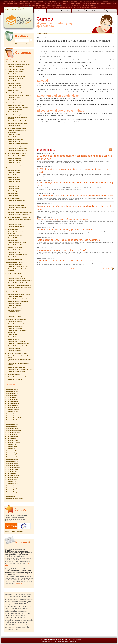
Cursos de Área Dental (15, 296)
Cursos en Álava (11, 395)
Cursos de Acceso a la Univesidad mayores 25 (19, 364)
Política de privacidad (75, 640)
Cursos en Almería (12, 391)
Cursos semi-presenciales (14, 498)
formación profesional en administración (19, 620)
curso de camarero (11, 606)
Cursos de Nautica (14, 126)
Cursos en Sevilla (12, 471)
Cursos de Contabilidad (15, 139)
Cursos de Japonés (14, 191)
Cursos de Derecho (14, 252)
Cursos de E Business (15, 238)
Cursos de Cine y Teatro (16, 72)
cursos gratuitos (77, 7)
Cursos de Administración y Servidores (17, 233)
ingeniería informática (19, 597)
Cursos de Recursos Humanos (18, 148)
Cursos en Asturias (12, 393)
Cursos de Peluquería (15, 100)
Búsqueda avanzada (21, 44)
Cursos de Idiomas (12, 168)
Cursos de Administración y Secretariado (17, 131)
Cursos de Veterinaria (13, 375)
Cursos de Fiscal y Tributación (18, 255)
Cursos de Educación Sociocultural (19, 64)
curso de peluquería (22, 615)
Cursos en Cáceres (12, 412)
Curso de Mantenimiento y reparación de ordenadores (93, 1)
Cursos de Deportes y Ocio (15, 115)
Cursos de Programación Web (17, 242)
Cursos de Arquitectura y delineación (20, 220)
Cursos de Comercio (14, 137)
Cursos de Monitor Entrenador (18, 123)
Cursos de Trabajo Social (16, 66)
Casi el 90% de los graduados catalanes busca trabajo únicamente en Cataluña (76, 196)
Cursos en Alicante (12, 389)
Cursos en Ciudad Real (13, 418)
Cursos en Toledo (12, 482)
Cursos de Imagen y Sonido (17, 341)
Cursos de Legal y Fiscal (14, 248)
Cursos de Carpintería (15, 328)
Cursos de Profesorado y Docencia (17, 276)
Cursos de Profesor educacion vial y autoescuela (19, 288)
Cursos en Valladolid (13, 486)
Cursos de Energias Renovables (18, 267)
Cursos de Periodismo (15, 110)
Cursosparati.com (62, 642)
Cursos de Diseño (14, 203)
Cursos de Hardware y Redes (17, 205)
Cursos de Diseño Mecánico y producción (17, 331)
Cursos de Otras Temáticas (15, 273)
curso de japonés (9, 604)
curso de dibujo (20, 604)
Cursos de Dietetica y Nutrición (18, 299)
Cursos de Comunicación (14, 103)
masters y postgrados (46, 7)
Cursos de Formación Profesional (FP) (20, 369)
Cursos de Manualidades (16, 88)
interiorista (30, 604)
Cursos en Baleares (12, 401)
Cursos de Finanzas (14, 141)
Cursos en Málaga (12, 453)
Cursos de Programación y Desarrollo (20, 212)
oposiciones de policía (16, 618)
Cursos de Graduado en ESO (17, 372)
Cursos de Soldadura (15, 351)
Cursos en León (11, 445)
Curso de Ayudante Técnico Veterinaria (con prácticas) (45, 6)
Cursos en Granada (12, 428)
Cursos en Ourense (12, 461)
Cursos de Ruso (13, 195)
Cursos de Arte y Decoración (15, 69)
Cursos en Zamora (12, 490)
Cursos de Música (14, 90)
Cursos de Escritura (14, 81)
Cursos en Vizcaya (12, 488)
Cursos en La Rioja (12, 441)
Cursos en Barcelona (13, 403)
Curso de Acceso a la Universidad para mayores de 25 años (77, 6)
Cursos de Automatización (16, 324)
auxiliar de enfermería (26, 599)
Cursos (40, 11)
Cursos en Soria (11, 473)
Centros (21, 510)
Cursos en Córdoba (12, 422)
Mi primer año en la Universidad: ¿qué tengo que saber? (64, 230)
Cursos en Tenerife (12, 478)
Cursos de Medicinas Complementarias (15, 311)
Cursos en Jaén (11, 438)
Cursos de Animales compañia (18, 377)
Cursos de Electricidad (15, 334)
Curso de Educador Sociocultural (28, 1)
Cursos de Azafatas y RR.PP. (17, 105)
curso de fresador (27, 611)
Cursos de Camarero (14, 158)
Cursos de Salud (11, 292)
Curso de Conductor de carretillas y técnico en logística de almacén (62, 3)
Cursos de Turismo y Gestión (17, 165)
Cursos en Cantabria (13, 408)
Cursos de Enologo (14, 163)
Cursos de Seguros (14, 257)
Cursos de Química (14, 348)
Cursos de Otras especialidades (18, 314)
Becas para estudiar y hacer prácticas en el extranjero (63, 219)
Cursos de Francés (14, 182)
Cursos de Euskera (14, 179)
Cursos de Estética (14, 98)
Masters (53, 11)
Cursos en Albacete (12, 387)
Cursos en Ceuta (11, 416)
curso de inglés (24, 601)
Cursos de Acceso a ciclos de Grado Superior (19, 360)
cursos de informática (57, 7)
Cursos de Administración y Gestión (19, 294)
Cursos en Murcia (12, 457)
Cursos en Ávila (11, 397)
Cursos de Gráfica (14, 339)
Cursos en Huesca (12, 436)
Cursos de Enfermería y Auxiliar (18, 301)
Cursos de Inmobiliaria (15, 224)
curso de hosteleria (23, 625)
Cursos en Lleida (11, 447)
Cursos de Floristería (15, 83)
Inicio (40, 33)
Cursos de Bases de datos (16, 201)
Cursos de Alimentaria (15, 322)
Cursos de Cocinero (14, 160)
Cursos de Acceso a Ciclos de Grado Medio (20, 356)
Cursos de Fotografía (15, 85)
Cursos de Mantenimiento (16, 227)
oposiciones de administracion (15, 594)
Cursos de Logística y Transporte (18, 344)
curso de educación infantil (17, 628)
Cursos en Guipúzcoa (13, 432)
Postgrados (65, 11)
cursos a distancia (86, 7)
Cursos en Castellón (13, 410)
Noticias (21, 542)
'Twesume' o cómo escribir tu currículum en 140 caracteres (65, 261)
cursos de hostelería (12, 599)
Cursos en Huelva (12, 434)
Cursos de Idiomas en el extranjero (19, 184)
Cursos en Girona (12, 426)
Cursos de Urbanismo (15, 259)
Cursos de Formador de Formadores (19, 285)
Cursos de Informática (13, 198)
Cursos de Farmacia (14, 303)
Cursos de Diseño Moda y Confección (20, 95)
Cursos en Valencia (12, 484)
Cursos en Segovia (12, 469)
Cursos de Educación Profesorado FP (20, 281)
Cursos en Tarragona (13, 475)
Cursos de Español (14, 177)
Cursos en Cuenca (12, 424)
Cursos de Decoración (15, 74)
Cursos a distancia (12, 494)
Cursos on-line (11, 496)
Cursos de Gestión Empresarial (18, 144)
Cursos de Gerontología (15, 308)
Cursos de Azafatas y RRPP (17, 156)
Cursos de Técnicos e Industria (16, 319)
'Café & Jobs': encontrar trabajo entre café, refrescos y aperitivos (68, 240)
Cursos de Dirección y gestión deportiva (17, 118)
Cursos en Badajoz (12, 399)
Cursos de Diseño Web (15, 236)
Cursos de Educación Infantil (17, 278)
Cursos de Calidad (14, 134)
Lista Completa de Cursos (11, 1)
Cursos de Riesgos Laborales (17, 151)
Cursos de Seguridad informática (18, 215)
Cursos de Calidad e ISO (16, 250)
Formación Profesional (94, 11)
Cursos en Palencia (12, 463)
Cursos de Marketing (15, 146)
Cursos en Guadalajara (13, 430)
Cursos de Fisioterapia (15, 306)
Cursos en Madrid (12, 451)
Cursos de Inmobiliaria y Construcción (18, 217)
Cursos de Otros (13, 193)
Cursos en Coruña (12, 420)
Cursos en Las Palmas (13, 443)
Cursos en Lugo (11, 449)
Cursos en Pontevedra (13, 465)
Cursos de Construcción (16, 222)
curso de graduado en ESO (14, 613)
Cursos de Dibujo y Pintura (16, 76)
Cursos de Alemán (14, 170)
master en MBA (10, 602)
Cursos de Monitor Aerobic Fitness (19, 121)
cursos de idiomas (68, 7)
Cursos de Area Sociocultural (15, 62)
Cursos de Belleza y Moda (14, 93)
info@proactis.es (47, 642)
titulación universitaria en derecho (13, 627)
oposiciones (72, 642)
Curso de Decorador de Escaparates (67, 1)
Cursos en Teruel (11, 480)
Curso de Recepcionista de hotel (47, 1)
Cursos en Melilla (12, 455)
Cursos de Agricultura (15, 264)
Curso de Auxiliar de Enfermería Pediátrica (31, 3)
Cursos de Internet (12, 230)
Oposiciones (110, 11)
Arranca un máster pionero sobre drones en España (62, 250)
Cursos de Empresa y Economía (16, 128)
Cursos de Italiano (14, 189)
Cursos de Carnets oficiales (17, 367)
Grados (78, 11)
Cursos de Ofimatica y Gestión (18, 208)
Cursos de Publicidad (15, 112)
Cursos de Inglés (13, 186)
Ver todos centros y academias (14, 531)
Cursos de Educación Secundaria (19, 283)
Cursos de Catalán (14, 172)
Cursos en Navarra (12, 459)
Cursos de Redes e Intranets (17, 245)
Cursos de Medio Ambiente (15, 262)
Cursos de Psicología (15, 316)
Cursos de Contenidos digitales (18, 107)
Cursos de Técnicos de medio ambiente (17, 270)
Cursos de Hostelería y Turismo (16, 153)
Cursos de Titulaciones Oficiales (16, 353)
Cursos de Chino (13, 175)
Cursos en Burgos (12, 406)
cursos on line (95, 7)
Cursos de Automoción (15, 326)
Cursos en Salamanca (13, 467)
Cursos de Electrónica (15, 337)
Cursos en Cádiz (11, 414)
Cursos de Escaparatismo (16, 79)
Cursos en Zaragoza (12, 492)
